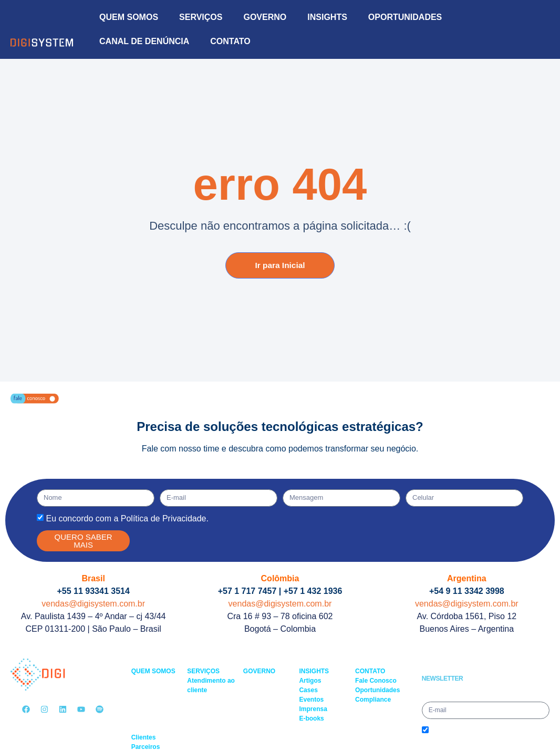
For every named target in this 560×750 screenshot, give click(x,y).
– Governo (146, 690)
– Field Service (208, 709)
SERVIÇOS (201, 17)
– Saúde (143, 709)
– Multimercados (154, 700)
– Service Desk (208, 700)
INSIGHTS (327, 17)
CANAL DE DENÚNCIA (144, 41)
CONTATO (230, 41)
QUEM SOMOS (129, 17)
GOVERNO (265, 17)
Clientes (144, 737)
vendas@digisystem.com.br (93, 604)
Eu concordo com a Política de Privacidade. (127, 518)
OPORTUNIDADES (405, 17)
